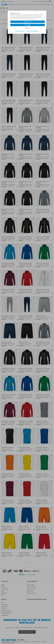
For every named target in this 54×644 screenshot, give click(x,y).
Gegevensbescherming (20, 32)
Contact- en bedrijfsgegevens (32, 32)
